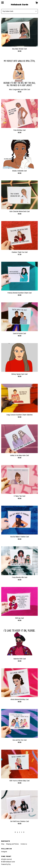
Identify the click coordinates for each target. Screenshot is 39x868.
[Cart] (37, 3)
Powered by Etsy (6, 864)
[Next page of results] (24, 832)
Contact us (24, 844)
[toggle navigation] (2, 3)
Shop (3, 844)
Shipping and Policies (13, 844)
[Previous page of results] (15, 832)
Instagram (4, 852)
